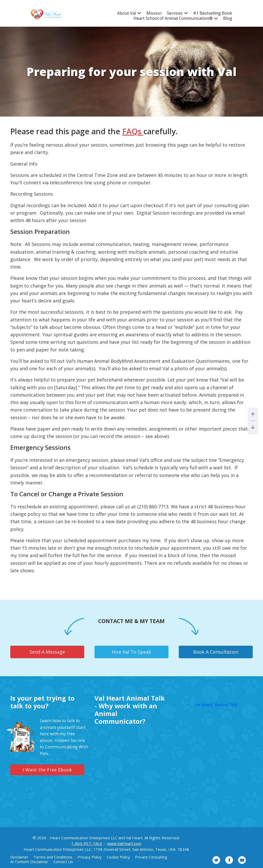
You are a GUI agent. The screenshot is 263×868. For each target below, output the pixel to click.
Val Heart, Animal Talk (216, 705)
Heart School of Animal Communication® (173, 18)
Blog (228, 18)
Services (175, 13)
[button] (139, 13)
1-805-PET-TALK (87, 843)
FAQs (133, 131)
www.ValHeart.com (124, 843)
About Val (126, 13)
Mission (154, 13)
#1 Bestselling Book (213, 13)
